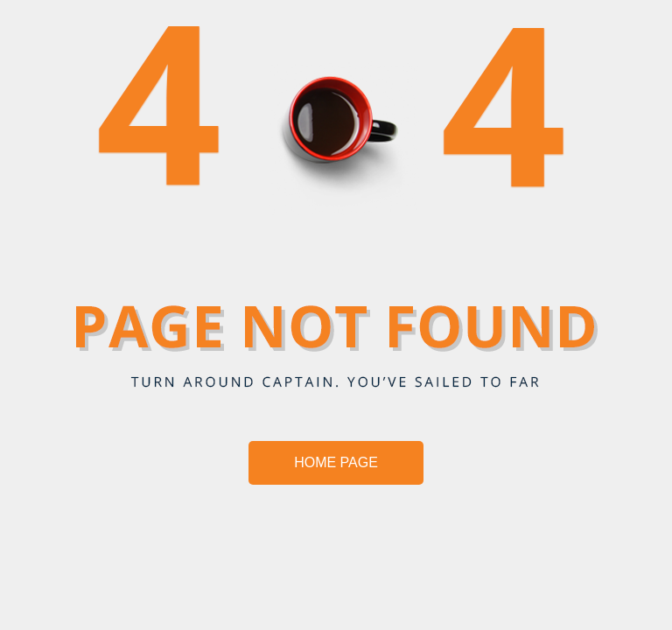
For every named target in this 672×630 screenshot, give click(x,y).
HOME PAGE (336, 462)
